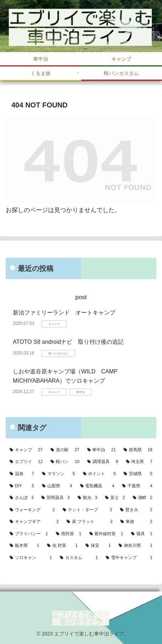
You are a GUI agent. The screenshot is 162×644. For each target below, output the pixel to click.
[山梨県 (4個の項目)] (57, 486)
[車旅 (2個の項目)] (136, 522)
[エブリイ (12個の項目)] (26, 462)
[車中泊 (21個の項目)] (102, 450)
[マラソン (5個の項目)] (59, 474)
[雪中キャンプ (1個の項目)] (129, 558)
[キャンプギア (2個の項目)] (34, 522)
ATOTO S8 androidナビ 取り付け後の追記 (68, 342)
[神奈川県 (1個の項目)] (135, 546)
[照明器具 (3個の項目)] (55, 498)
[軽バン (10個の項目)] (65, 462)
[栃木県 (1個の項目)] (24, 546)
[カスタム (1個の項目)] (79, 558)
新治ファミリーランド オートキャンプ (64, 313)
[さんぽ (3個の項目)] (22, 498)
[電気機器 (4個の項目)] (97, 486)
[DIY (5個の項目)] (22, 486)
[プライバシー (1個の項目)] (29, 534)
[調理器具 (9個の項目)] (103, 462)
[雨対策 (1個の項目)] (69, 534)
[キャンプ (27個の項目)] (26, 450)
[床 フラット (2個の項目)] (90, 522)
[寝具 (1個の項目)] (142, 534)
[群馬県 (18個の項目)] (138, 450)
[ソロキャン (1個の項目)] (31, 558)
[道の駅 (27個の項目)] (65, 450)
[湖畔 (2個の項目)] (143, 498)
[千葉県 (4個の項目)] (137, 486)
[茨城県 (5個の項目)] (138, 474)
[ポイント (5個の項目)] (100, 474)
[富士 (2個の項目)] (115, 498)
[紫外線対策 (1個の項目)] (106, 534)
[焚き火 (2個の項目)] (136, 510)
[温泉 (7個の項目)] (22, 474)
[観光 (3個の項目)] (87, 498)
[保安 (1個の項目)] (98, 546)
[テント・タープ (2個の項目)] (87, 510)
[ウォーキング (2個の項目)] (32, 510)
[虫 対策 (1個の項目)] (62, 546)
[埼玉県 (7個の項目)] (139, 462)
